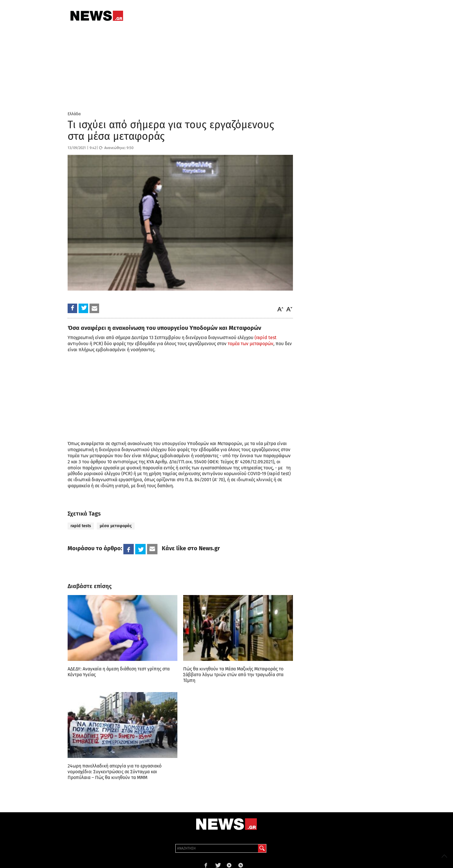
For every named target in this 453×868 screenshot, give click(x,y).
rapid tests (81, 526)
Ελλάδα (74, 114)
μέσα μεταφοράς (116, 526)
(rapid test (266, 338)
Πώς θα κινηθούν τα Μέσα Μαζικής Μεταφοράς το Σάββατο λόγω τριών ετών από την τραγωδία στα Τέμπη (233, 675)
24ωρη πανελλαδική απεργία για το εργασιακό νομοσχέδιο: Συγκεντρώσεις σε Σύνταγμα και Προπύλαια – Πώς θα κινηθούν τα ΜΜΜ (115, 772)
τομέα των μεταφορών (250, 344)
